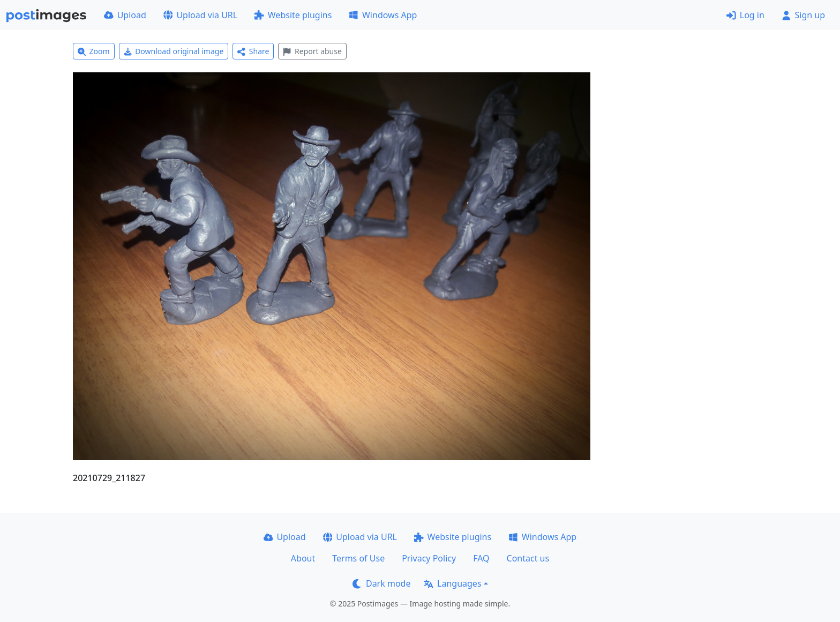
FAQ (481, 558)
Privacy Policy (429, 558)
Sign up (803, 15)
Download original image (174, 51)
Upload (125, 15)
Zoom (94, 51)
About (303, 558)
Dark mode (381, 583)
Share (253, 51)
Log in (745, 15)
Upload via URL (200, 15)
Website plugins (293, 15)
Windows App (383, 15)
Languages (452, 583)
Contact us (528, 558)
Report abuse (312, 51)
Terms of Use (358, 558)
